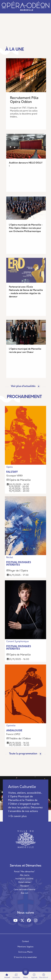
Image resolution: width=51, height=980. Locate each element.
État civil (25, 893)
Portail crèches (24, 882)
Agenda (34, 976)
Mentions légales (26, 947)
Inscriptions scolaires (24, 879)
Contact (25, 942)
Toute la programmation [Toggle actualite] (23, 754)
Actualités (16, 976)
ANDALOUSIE (14, 731)
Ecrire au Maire (26, 952)
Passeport (25, 886)
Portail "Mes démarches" (25, 872)
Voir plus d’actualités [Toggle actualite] (23, 386)
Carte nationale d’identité (24, 890)
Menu (26, 976)
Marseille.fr (44, 976)
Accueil (7, 976)
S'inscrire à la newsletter (25, 957)
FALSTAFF (12, 472)
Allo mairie (25, 875)
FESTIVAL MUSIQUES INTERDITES (19, 564)
